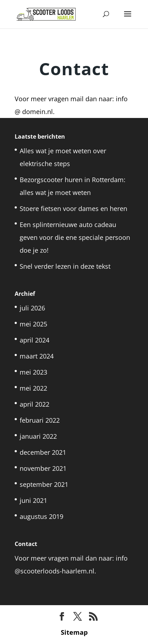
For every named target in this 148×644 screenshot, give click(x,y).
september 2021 (44, 484)
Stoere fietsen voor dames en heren (74, 208)
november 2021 (43, 468)
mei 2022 (33, 388)
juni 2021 (33, 500)
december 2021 (43, 452)
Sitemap (74, 632)
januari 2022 (38, 436)
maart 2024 (37, 356)
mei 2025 (33, 324)
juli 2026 (32, 308)
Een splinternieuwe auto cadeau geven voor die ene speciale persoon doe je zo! (75, 237)
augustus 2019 (41, 516)
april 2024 (34, 340)
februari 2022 (40, 420)
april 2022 (34, 404)
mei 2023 (33, 372)
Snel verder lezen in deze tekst (65, 266)
